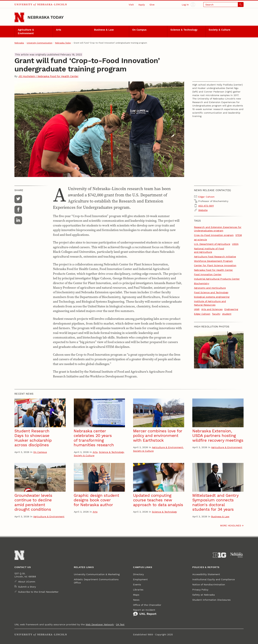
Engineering (231, 309)
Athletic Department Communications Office (96, 581)
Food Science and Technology (211, 292)
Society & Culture (219, 30)
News (136, 600)
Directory (138, 574)
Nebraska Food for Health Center (213, 270)
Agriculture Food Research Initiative (215, 257)
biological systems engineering (212, 297)
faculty (216, 314)
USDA (235, 244)
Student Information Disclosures (211, 600)
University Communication (39, 43)
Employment (140, 579)
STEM (239, 235)
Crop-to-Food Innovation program (214, 235)
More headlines (231, 526)
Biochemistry (202, 283)
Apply (142, 5)
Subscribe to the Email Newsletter (38, 592)
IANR (197, 309)
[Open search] (223, 5)
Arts (59, 30)
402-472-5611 (206, 206)
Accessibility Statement (206, 574)
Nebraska (19, 43)
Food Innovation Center (208, 274)
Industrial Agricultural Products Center (217, 279)
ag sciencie (200, 240)
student (227, 314)
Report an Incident (145, 612)
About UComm (27, 582)
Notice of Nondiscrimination (209, 584)
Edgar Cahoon (202, 314)
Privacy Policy (200, 590)
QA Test (120, 624)
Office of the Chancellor (147, 605)
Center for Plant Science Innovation (215, 265)
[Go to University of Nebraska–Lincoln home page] (19, 17)
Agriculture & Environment (26, 32)
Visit (131, 5)
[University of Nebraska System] (237, 555)
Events (137, 584)
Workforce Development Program (213, 261)
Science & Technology (184, 30)
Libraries (138, 590)
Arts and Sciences (212, 309)
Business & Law (104, 30)
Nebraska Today (46, 17)
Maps (136, 595)
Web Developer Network (100, 624)
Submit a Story (27, 587)
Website (203, 210)
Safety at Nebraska (204, 595)
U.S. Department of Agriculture (212, 244)
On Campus (139, 30)
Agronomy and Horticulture (210, 288)
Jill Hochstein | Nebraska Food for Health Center (48, 76)
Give (152, 5)
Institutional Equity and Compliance (214, 579)
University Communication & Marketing (97, 574)
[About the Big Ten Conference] (219, 555)
